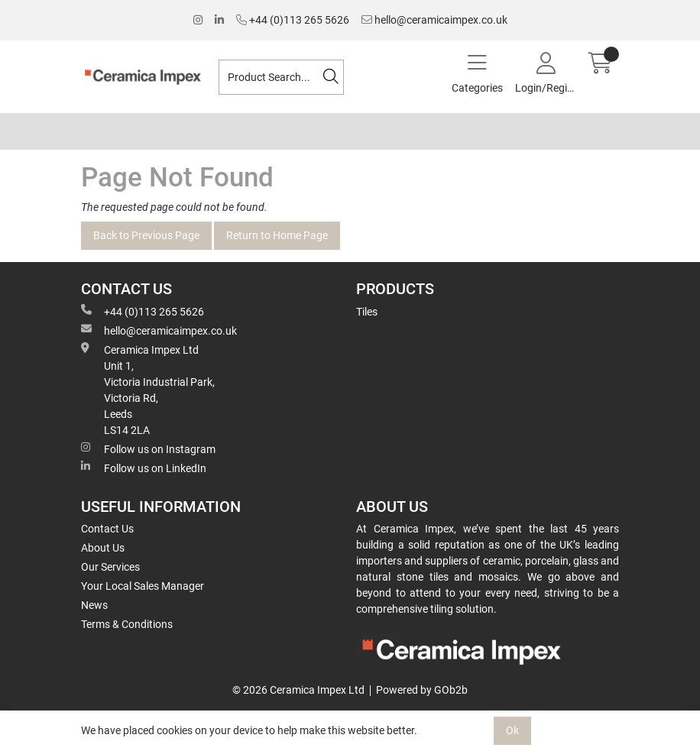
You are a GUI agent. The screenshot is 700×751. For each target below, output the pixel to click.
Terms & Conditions (127, 624)
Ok (512, 730)
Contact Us (107, 529)
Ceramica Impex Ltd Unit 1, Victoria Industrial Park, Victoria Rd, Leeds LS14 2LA (148, 389)
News (94, 605)
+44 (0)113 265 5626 (293, 20)
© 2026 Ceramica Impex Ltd (298, 690)
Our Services (110, 567)
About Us (103, 548)
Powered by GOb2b (422, 690)
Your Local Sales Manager (143, 586)
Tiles (367, 312)
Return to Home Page (277, 235)
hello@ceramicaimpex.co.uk (434, 20)
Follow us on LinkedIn (144, 468)
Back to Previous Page (146, 235)
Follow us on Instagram (148, 448)
